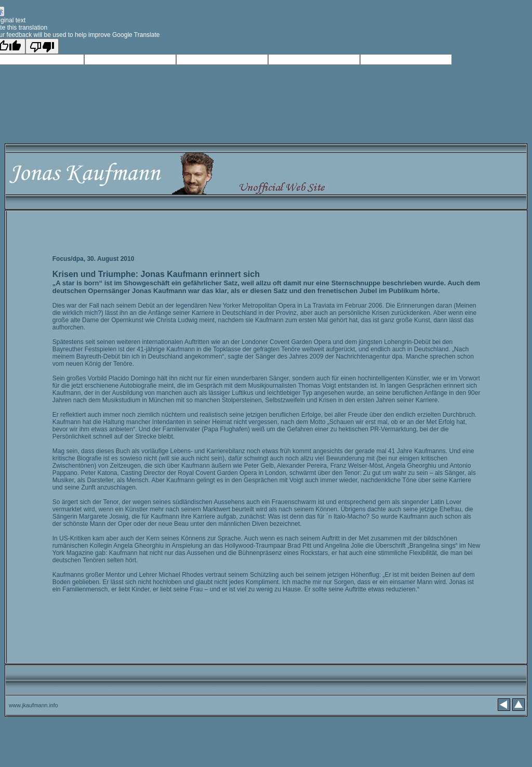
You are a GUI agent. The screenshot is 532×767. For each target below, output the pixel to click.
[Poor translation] (42, 46)
